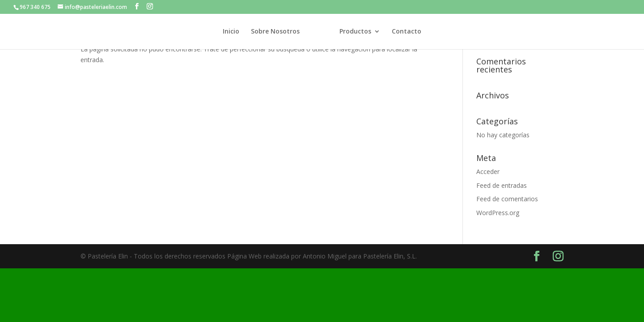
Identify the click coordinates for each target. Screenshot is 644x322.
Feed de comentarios (507, 199)
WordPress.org (498, 213)
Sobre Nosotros (275, 32)
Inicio (231, 32)
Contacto (407, 32)
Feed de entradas (502, 185)
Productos (355, 32)
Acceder (488, 172)
